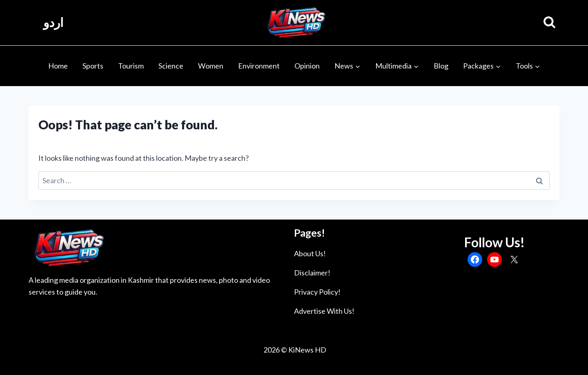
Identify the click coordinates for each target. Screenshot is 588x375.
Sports (93, 66)
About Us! (310, 253)
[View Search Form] (549, 23)
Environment (259, 66)
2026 (271, 350)
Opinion (307, 66)
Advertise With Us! (324, 311)
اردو (53, 23)
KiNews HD (307, 350)
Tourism (131, 66)
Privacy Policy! (317, 292)
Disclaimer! (312, 273)
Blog (441, 66)
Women (211, 66)
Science (171, 66)
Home (58, 66)
